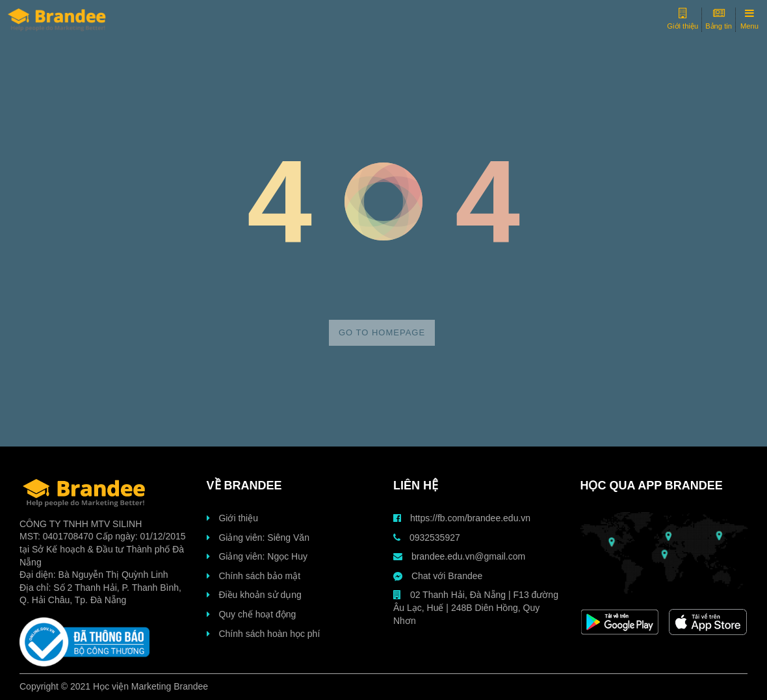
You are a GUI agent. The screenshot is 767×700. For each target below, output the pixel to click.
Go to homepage (382, 332)
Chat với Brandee (438, 576)
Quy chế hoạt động (252, 614)
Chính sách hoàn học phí (264, 634)
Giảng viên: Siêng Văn (258, 538)
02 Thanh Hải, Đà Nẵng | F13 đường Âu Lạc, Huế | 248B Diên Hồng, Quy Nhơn (476, 607)
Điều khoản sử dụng (254, 595)
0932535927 (427, 538)
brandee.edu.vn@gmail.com (459, 556)
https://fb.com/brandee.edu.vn (462, 518)
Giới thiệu (232, 518)
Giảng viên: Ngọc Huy (257, 556)
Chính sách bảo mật (254, 576)
